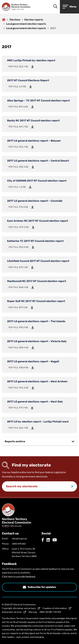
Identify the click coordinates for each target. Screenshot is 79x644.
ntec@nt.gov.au (19, 538)
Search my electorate (22, 486)
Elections (15, 19)
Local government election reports (26, 24)
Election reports (34, 19)
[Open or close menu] (69, 7)
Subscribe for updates (42, 587)
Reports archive (15, 441)
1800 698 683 (19, 544)
